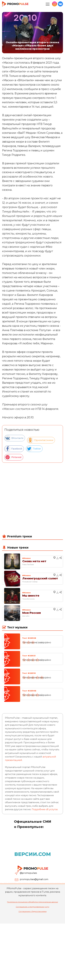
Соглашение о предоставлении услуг (33, 907)
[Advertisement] (32, 502)
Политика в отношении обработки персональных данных (32, 902)
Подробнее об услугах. (45, 809)
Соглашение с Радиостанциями (33, 911)
